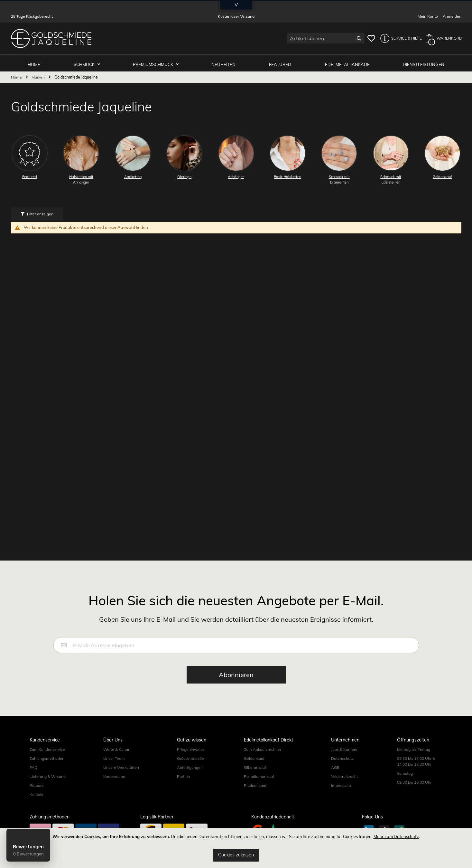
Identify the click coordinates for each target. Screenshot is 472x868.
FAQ (33, 765)
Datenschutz (342, 756)
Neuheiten (227, 62)
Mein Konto (428, 16)
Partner (184, 774)
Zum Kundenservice (47, 747)
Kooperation (114, 774)
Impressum (341, 783)
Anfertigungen (190, 765)
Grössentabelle (190, 756)
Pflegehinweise (191, 747)
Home (17, 75)
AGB (335, 765)
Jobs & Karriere (344, 747)
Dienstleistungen (424, 62)
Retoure (37, 783)
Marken (39, 75)
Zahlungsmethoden (47, 756)
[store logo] (51, 38)
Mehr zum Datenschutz (396, 836)
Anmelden (452, 16)
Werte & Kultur (116, 747)
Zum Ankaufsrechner (263, 747)
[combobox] (326, 38)
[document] (236, 848)
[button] (399, 38)
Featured (282, 62)
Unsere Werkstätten (121, 765)
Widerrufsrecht (344, 774)
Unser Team (114, 756)
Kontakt (37, 793)
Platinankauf (255, 783)
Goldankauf (254, 756)
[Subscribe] (236, 673)
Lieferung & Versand (48, 774)
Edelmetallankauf (348, 62)
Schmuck (90, 62)
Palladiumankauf (259, 774)
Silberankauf (255, 765)
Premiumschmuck (158, 62)
